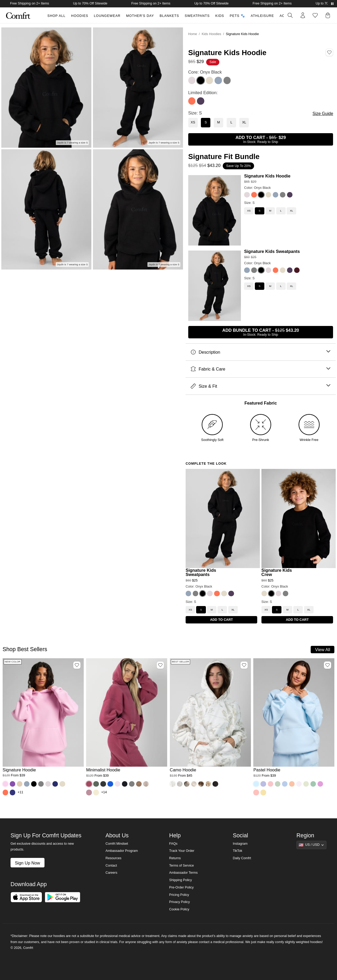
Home (193, 34)
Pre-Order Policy (181, 887)
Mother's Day (140, 16)
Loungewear (107, 16)
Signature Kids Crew (277, 572)
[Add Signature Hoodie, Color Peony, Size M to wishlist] (77, 665)
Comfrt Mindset (117, 844)
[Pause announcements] (332, 4)
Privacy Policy (179, 902)
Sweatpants (197, 16)
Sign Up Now (27, 863)
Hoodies (80, 16)
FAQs (173, 844)
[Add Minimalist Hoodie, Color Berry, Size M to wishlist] (160, 665)
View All (323, 650)
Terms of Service (181, 866)
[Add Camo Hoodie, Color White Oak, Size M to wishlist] (244, 665)
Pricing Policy (179, 895)
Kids (220, 16)
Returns (175, 858)
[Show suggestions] (311, 845)
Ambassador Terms (183, 873)
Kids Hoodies (211, 34)
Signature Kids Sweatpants (272, 251)
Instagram (240, 844)
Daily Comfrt (242, 858)
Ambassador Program (122, 851)
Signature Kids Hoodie (267, 176)
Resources (113, 858)
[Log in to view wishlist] (315, 15)
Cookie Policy (179, 909)
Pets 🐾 (237, 16)
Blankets (169, 16)
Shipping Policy (180, 880)
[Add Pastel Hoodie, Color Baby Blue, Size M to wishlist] (328, 665)
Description (261, 352)
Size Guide (323, 114)
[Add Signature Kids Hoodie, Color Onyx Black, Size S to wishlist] (329, 52)
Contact (111, 866)
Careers (111, 873)
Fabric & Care (261, 369)
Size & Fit (261, 386)
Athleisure (262, 16)
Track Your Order (182, 851)
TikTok (237, 851)
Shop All (56, 16)
